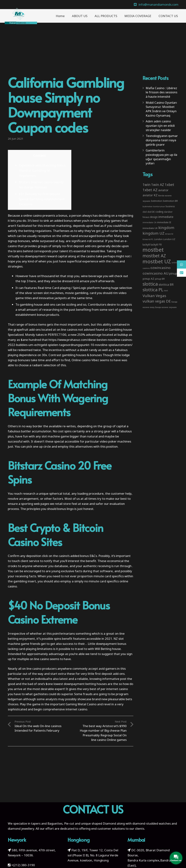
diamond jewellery (21, 829)
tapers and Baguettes (47, 823)
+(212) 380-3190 (23, 865)
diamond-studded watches (152, 823)
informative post (114, 679)
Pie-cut (69, 823)
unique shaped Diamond (99, 823)
